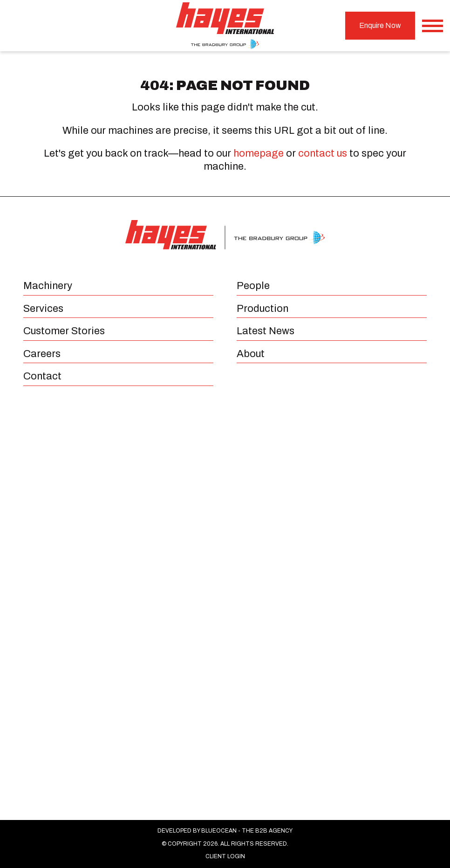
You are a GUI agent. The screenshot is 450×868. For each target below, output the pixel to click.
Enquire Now (380, 25)
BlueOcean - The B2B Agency (247, 831)
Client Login (225, 856)
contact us (323, 153)
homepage (259, 153)
